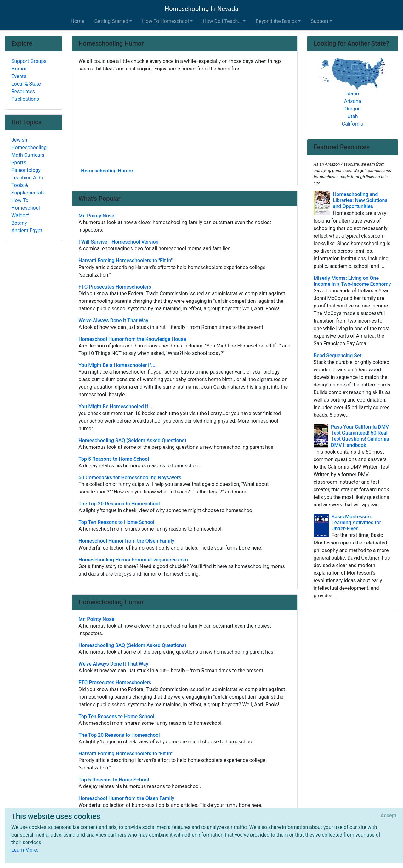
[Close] (389, 816)
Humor (19, 69)
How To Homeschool (26, 204)
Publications (25, 99)
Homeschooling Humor (107, 171)
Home (78, 21)
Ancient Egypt (27, 231)
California (353, 124)
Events (19, 76)
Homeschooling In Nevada (201, 9)
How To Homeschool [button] (165, 21)
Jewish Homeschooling (29, 144)
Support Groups (29, 61)
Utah (352, 116)
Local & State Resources (26, 88)
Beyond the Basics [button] (276, 21)
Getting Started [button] (111, 21)
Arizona (353, 101)
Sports (19, 163)
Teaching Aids (27, 178)
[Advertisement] (185, 119)
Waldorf (20, 215)
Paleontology (26, 170)
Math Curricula (28, 155)
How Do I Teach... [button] (222, 21)
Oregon (353, 109)
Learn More (24, 850)
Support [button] (320, 21)
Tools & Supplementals (28, 189)
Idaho (353, 94)
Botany (19, 223)
